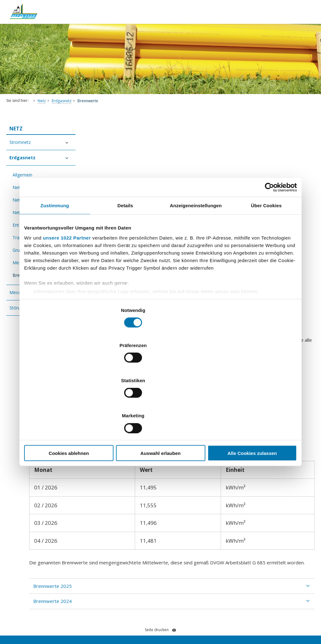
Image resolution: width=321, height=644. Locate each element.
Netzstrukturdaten (31, 212)
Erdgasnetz (62, 101)
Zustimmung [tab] (55, 258)
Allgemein (22, 175)
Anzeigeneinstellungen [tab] (196, 258)
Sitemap (157, 618)
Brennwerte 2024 (118, 426)
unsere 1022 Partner (67, 290)
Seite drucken (160, 455)
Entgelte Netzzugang (34, 225)
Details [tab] (125, 258)
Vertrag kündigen (128, 618)
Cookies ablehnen (69, 400)
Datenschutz (17, 618)
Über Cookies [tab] (266, 258)
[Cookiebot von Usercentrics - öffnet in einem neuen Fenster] (269, 240)
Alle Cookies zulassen (252, 400)
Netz (42, 101)
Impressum (96, 618)
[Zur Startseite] (28, 23)
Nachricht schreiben (31, 545)
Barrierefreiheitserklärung (57, 618)
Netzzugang (25, 187)
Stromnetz (20, 142)
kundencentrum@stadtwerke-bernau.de (55, 530)
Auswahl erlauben (160, 400)
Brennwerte (88, 101)
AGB (175, 618)
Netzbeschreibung (31, 200)
